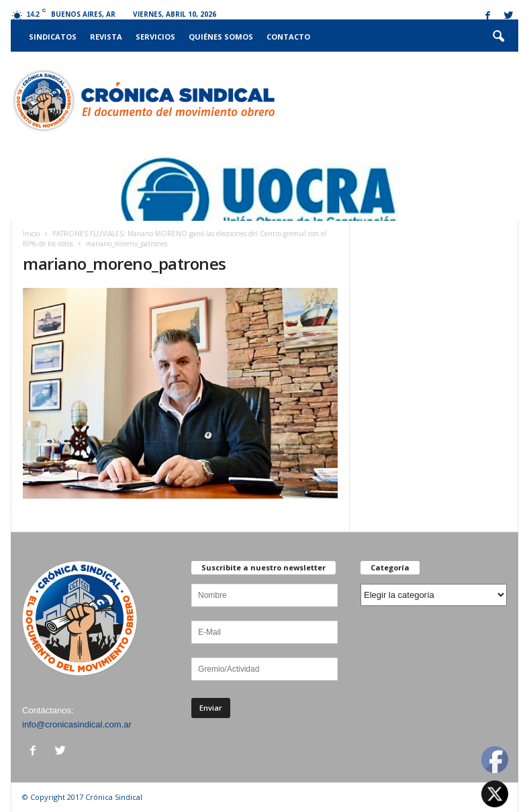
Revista (106, 37)
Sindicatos (53, 37)
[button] (498, 37)
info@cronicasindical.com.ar (77, 724)
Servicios (155, 37)
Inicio (31, 234)
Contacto (288, 37)
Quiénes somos (221, 37)
